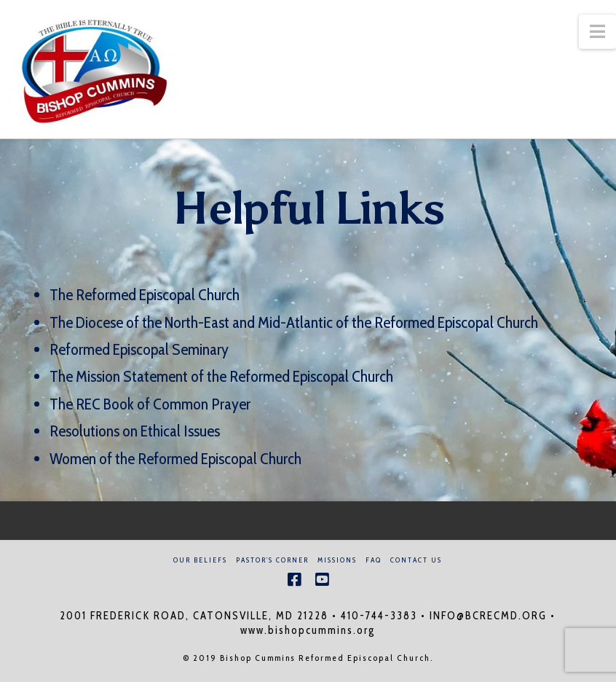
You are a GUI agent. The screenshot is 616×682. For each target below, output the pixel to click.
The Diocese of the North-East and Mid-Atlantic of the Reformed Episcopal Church (295, 322)
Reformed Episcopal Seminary (139, 349)
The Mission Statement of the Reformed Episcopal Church (221, 376)
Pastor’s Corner (272, 560)
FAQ (374, 560)
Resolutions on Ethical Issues (135, 431)
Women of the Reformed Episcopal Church (175, 459)
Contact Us (416, 560)
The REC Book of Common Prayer (150, 404)
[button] (597, 32)
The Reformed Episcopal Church (145, 295)
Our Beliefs (200, 560)
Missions (337, 560)
